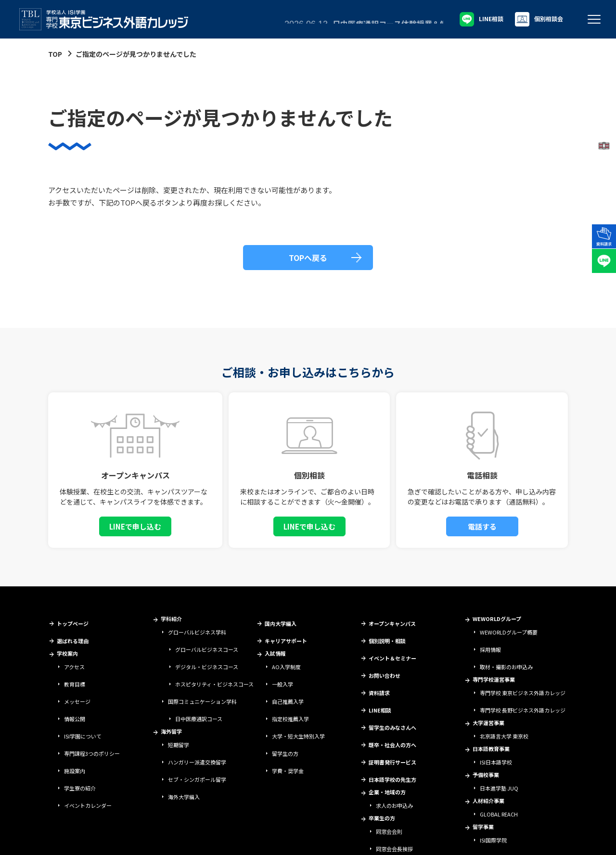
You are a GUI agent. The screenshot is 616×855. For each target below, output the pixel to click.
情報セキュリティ (139, 839)
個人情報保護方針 (186, 839)
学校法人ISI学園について (41, 839)
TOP (55, 54)
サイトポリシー (94, 839)
